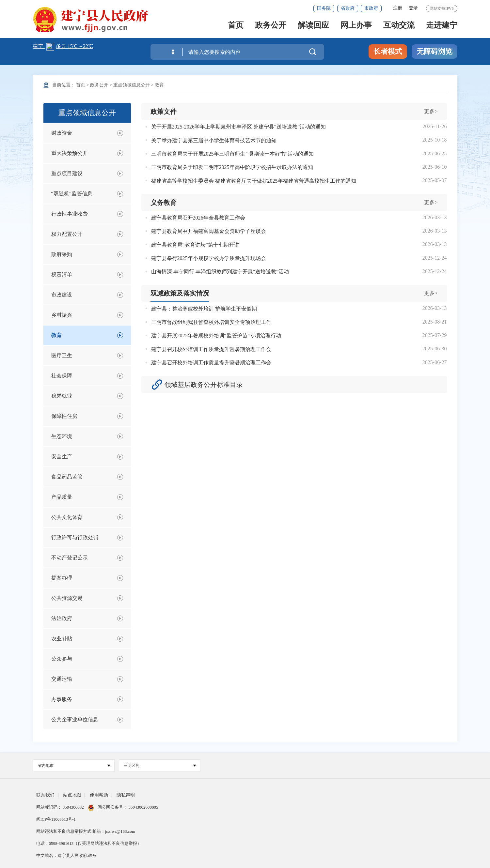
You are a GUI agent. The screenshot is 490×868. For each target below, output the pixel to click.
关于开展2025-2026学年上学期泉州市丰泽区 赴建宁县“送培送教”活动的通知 (239, 127)
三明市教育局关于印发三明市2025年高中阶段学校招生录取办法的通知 (232, 167)
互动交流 (399, 27)
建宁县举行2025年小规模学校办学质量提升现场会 (209, 258)
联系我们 (45, 795)
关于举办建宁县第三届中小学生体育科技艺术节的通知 (214, 140)
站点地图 (72, 795)
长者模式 (388, 51)
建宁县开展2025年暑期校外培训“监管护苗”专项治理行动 (216, 335)
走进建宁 (442, 27)
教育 (159, 85)
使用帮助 (99, 795)
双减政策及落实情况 (180, 293)
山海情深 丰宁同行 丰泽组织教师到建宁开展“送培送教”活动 (220, 272)
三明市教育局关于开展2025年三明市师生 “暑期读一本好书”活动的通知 (232, 154)
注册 (398, 8)
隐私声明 (126, 795)
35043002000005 (143, 807)
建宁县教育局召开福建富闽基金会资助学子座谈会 (209, 231)
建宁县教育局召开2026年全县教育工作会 (198, 218)
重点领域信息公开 (132, 85)
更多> (431, 111)
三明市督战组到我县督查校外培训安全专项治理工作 (211, 322)
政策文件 (164, 112)
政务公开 (271, 27)
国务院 (324, 8)
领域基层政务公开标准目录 (204, 385)
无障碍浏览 (435, 51)
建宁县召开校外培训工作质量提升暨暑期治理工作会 (211, 349)
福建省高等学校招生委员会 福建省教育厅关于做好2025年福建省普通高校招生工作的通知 (254, 181)
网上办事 (356, 27)
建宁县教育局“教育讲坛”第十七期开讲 (195, 245)
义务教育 (164, 203)
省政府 (348, 8)
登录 (413, 8)
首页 (236, 27)
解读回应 (313, 27)
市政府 (371, 8)
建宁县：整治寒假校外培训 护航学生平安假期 (204, 309)
